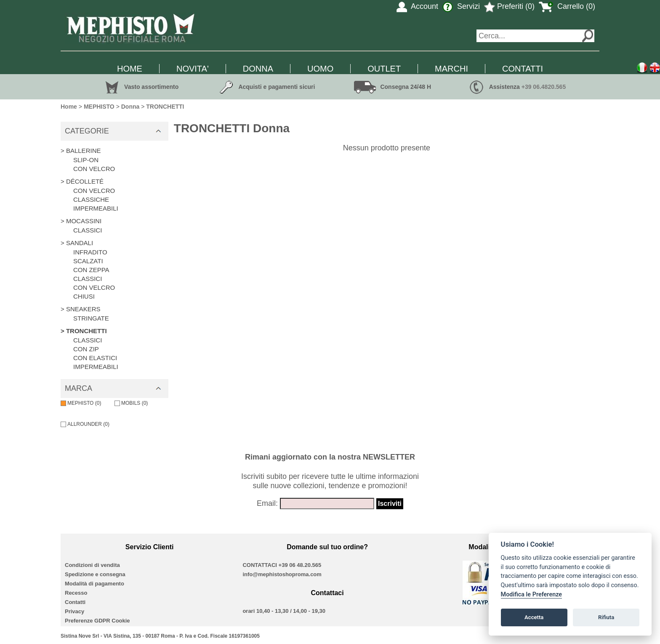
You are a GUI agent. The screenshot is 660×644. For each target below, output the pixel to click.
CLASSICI (88, 230)
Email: (267, 503)
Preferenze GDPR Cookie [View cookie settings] (97, 621)
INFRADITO (90, 252)
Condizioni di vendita (92, 565)
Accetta (534, 617)
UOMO (320, 69)
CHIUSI (84, 296)
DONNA (258, 69)
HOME (130, 69)
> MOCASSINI (81, 221)
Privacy (75, 611)
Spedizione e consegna (95, 574)
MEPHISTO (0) (81, 403)
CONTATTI (523, 69)
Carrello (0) (567, 6)
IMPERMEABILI (96, 208)
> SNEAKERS (81, 309)
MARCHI (451, 69)
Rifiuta (606, 617)
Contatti (75, 602)
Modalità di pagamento (94, 584)
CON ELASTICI (95, 358)
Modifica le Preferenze (532, 595)
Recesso (76, 593)
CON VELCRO (94, 169)
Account (417, 6)
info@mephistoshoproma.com (282, 574)
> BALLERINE (81, 151)
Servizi (461, 6)
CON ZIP (86, 349)
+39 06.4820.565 (544, 87)
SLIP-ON (86, 160)
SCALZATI (88, 261)
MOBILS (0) (131, 403)
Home (69, 107)
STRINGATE (91, 318)
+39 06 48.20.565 (300, 565)
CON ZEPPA (91, 270)
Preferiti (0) (509, 6)
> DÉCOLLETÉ (82, 181)
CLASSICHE (91, 199)
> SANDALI (77, 243)
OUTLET (384, 69)
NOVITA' (193, 69)
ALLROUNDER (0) (85, 424)
